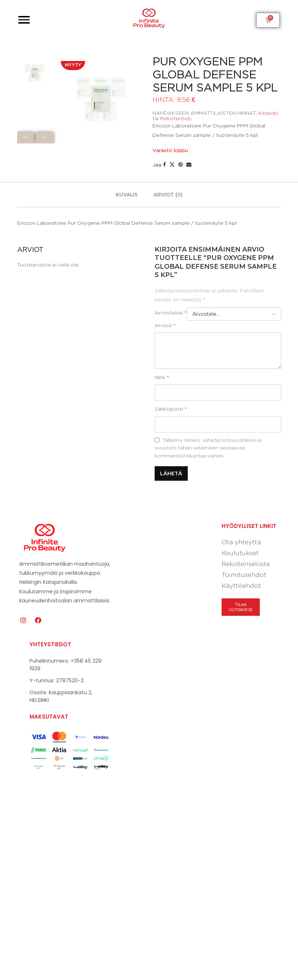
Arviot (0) (168, 195)
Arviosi (165, 325)
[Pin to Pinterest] (180, 164)
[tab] (127, 195)
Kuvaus (127, 195)
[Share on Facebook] (164, 164)
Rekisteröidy (176, 118)
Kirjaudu (268, 113)
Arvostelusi (171, 312)
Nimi (162, 377)
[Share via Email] (189, 164)
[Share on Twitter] (172, 164)
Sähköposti (171, 409)
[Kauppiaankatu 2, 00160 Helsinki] (207, 707)
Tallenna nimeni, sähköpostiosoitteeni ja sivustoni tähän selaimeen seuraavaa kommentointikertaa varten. (208, 448)
